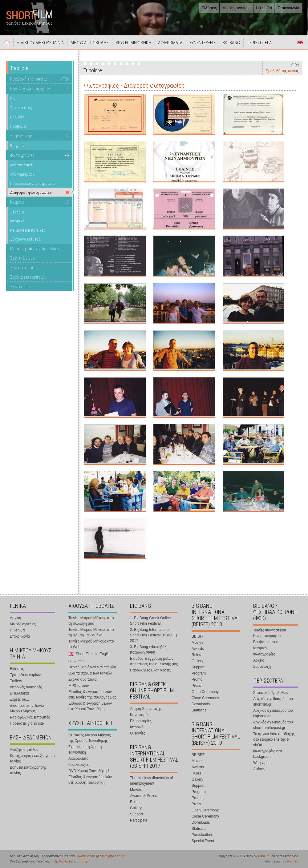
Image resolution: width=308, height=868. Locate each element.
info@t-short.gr (113, 856)
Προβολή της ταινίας (282, 71)
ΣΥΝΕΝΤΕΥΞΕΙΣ (202, 43)
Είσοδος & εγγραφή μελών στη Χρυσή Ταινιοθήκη (90, 706)
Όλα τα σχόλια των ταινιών (90, 673)
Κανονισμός (140, 715)
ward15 (293, 861)
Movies (136, 790)
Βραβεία (17, 117)
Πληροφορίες (141, 721)
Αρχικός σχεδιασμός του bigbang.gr (273, 713)
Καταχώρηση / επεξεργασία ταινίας (32, 759)
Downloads (201, 704)
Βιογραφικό (20, 146)
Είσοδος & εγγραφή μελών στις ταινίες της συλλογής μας (92, 695)
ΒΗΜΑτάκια (19, 693)
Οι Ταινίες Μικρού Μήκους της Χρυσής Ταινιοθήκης (89, 738)
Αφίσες (259, 769)
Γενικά (15, 99)
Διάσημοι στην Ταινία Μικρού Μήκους (27, 708)
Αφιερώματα (78, 759)
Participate (139, 820)
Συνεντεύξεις (79, 765)
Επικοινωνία (288, 8)
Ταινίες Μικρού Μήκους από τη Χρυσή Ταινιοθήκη (91, 632)
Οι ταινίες (138, 733)
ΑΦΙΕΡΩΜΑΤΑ (170, 43)
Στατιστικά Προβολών (271, 693)
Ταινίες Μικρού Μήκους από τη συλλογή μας (91, 621)
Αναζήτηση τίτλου (24, 750)
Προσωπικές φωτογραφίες (33, 183)
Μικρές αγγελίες (236, 8)
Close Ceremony (205, 698)
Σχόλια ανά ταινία (83, 679)
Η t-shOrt (264, 8)
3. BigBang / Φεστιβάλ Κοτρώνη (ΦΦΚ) (148, 650)
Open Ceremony (205, 692)
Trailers (16, 681)
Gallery (136, 808)
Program (199, 673)
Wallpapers (262, 763)
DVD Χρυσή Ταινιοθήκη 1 (89, 771)
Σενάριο (17, 212)
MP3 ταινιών (79, 686)
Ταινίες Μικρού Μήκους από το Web (91, 644)
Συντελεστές (21, 108)
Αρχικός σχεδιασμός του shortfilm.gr (273, 702)
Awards (198, 649)
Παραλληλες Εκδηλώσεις (150, 670)
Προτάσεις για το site (27, 723)
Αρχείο (259, 660)
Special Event (203, 841)
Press (196, 686)
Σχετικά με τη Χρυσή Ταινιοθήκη (85, 750)
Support (136, 814)
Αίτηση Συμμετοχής (146, 709)
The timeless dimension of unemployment (151, 781)
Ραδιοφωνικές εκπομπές (30, 717)
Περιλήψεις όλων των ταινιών (92, 667)
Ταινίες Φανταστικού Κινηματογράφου (270, 633)
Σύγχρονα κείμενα (25, 239)
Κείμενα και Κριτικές (28, 230)
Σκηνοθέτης (21, 136)
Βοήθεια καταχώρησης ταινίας (28, 770)
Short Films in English (300, 42)
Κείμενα (17, 202)
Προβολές (19, 126)
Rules (135, 802)
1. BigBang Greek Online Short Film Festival (150, 621)
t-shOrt (263, 856)
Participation (202, 835)
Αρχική (7, 42)
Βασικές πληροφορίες (30, 89)
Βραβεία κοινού (266, 642)
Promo (197, 679)
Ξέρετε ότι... (20, 699)
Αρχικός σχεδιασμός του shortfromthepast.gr (273, 725)
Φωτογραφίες (22, 155)
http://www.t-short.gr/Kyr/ (71, 861)
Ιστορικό (17, 221)
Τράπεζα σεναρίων (25, 675)
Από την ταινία (22, 165)
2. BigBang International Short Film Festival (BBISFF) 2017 (154, 635)
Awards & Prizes (144, 796)
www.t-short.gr (88, 856)
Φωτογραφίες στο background (267, 754)
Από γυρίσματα (22, 174)
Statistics (199, 710)
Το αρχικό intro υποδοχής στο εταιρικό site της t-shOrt (274, 739)
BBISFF (198, 636)
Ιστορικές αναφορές (26, 687)
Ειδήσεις (209, 8)
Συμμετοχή (262, 667)
